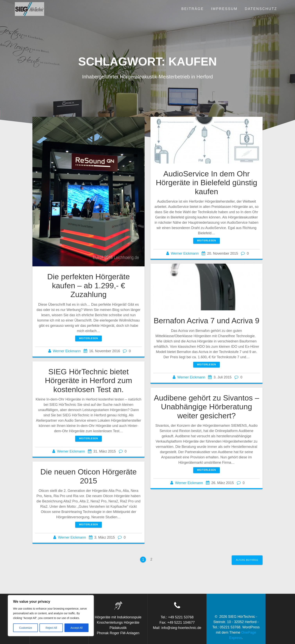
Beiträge (193, 9)
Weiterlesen (89, 338)
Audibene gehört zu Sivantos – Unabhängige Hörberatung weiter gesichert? (206, 407)
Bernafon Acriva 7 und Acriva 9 (206, 321)
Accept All (76, 628)
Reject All (51, 628)
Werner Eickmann (67, 351)
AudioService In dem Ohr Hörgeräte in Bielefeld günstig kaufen (206, 183)
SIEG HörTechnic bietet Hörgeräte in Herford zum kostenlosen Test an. (89, 380)
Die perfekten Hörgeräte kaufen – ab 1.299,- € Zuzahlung (88, 285)
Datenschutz (261, 9)
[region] (51, 616)
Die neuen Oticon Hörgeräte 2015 (89, 476)
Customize (26, 628)
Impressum (224, 9)
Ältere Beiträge (247, 560)
